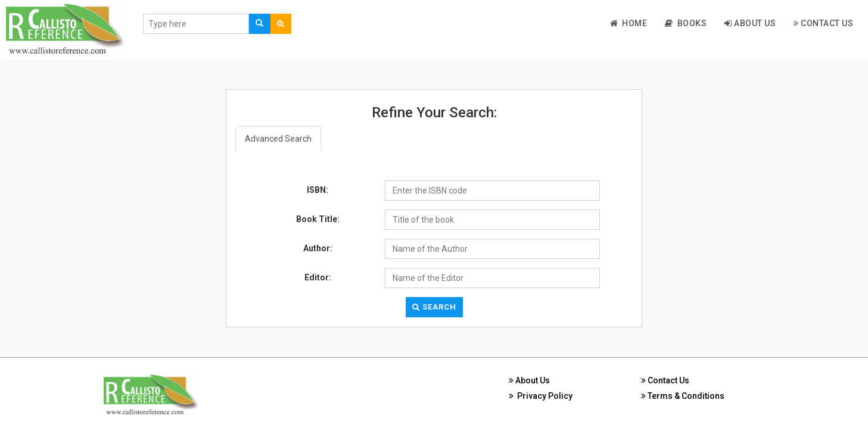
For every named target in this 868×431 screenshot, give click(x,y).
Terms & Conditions (683, 396)
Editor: (318, 277)
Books (686, 23)
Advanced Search (278, 139)
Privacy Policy (541, 396)
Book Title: (318, 219)
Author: (318, 248)
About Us (750, 23)
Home (629, 23)
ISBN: (318, 190)
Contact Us (823, 23)
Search (434, 307)
